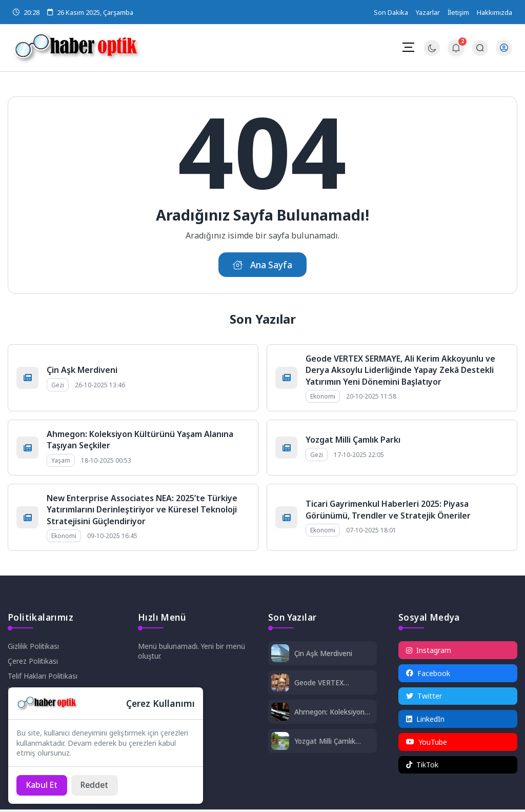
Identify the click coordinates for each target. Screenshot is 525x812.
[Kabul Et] (43, 785)
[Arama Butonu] (480, 48)
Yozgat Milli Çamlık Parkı (353, 441)
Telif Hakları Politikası (43, 677)
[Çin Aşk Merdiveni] (280, 656)
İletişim (458, 12)
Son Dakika (391, 12)
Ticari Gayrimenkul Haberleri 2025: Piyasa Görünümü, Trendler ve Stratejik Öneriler (388, 510)
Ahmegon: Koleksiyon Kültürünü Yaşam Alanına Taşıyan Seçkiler (332, 713)
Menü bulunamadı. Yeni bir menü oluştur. (192, 652)
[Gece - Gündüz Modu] (432, 53)
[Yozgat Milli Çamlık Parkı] (280, 744)
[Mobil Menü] (408, 47)
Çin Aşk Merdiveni (82, 371)
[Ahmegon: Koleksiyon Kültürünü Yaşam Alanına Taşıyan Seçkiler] (280, 714)
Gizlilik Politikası (34, 648)
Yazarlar (428, 12)
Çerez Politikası (33, 662)
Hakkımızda (494, 12)
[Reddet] (97, 785)
